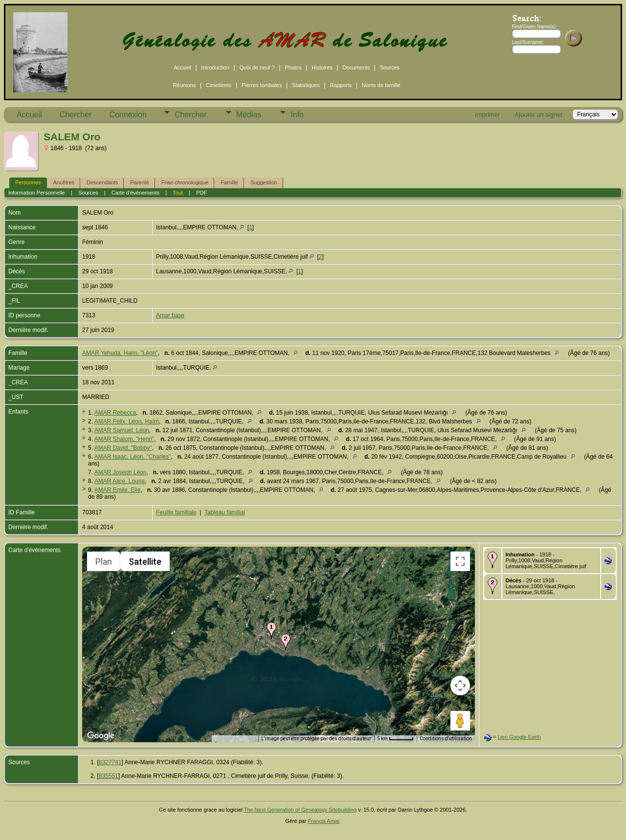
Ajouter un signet (538, 115)
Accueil (182, 67)
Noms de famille (381, 85)
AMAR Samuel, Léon (122, 430)
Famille (229, 182)
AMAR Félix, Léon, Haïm (127, 421)
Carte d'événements (135, 193)
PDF (201, 193)
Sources (390, 67)
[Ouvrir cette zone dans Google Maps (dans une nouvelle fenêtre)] (101, 736)
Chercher (76, 115)
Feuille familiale (176, 512)
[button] (271, 630)
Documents (356, 67)
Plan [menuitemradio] (104, 562)
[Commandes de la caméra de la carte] (460, 685)
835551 (109, 776)
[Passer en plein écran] (460, 561)
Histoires (322, 67)
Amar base (170, 315)
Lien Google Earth (519, 737)
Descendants (102, 182)
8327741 (110, 762)
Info (297, 115)
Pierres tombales (262, 85)
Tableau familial (225, 512)
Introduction (215, 67)
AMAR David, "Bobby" (123, 448)
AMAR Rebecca (115, 413)
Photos (293, 67)
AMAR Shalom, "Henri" (124, 439)
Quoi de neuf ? (257, 67)
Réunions (184, 85)
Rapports (341, 85)
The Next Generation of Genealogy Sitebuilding (301, 810)
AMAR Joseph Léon (121, 472)
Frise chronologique (185, 182)
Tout (178, 193)
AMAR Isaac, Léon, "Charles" (133, 457)
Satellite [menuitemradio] (145, 562)
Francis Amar (324, 821)
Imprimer (487, 115)
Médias (249, 115)
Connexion (128, 115)
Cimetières (219, 85)
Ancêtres (64, 182)
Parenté (140, 182)
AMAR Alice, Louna (120, 481)
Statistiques (306, 85)
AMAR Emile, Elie (118, 490)
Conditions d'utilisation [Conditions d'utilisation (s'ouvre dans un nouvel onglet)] (446, 739)
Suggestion (264, 182)
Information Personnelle (37, 193)
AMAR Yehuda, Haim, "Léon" (120, 353)
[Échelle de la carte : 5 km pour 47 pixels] (395, 739)
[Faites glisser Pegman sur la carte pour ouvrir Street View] (460, 721)
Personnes (28, 182)
